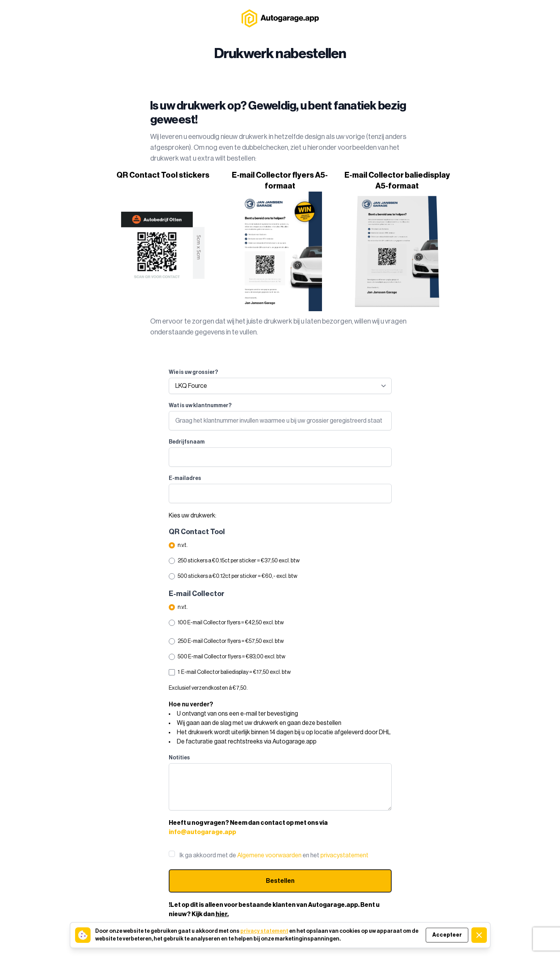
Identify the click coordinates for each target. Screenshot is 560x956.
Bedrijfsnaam (187, 442)
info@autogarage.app (202, 832)
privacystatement (344, 855)
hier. (222, 914)
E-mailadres (185, 478)
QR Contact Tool (197, 532)
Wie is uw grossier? (193, 372)
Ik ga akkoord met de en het (274, 855)
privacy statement (264, 931)
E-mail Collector (197, 594)
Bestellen (280, 881)
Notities (179, 758)
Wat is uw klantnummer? (200, 406)
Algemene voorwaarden (269, 855)
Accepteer (447, 935)
